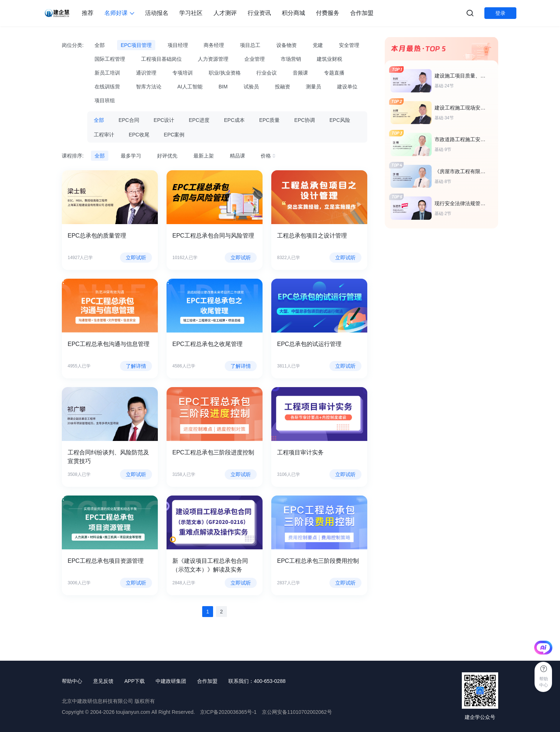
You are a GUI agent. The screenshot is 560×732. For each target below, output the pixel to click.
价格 (269, 156)
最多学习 (131, 156)
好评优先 (167, 156)
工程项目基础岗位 (161, 59)
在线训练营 (107, 87)
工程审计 (104, 135)
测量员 (313, 87)
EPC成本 (234, 120)
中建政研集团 (171, 681)
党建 (318, 45)
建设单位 (347, 87)
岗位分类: (73, 45)
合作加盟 (362, 13)
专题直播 (334, 73)
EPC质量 (270, 120)
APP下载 (135, 681)
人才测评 (225, 13)
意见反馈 (103, 681)
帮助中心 (72, 681)
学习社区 (191, 13)
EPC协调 (305, 120)
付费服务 (328, 13)
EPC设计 (164, 120)
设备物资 (287, 45)
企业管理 (255, 59)
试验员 (251, 87)
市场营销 (291, 59)
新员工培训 (107, 73)
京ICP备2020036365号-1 (228, 712)
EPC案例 (174, 135)
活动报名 (157, 13)
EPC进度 (199, 120)
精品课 (237, 156)
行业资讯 (259, 13)
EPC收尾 (139, 135)
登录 (500, 13)
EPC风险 (340, 120)
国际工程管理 (110, 59)
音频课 (300, 73)
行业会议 (267, 73)
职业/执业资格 (225, 73)
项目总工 (250, 45)
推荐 (88, 13)
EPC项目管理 (136, 45)
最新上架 (204, 156)
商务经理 (214, 45)
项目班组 (105, 100)
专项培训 (183, 73)
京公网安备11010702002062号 (297, 712)
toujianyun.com (133, 712)
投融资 (283, 87)
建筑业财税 (329, 59)
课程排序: (73, 156)
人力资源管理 (213, 59)
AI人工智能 (190, 87)
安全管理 (349, 45)
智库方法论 (149, 87)
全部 (100, 45)
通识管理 (146, 73)
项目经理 (178, 45)
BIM (223, 87)
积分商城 (293, 13)
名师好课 (119, 13)
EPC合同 (129, 120)
